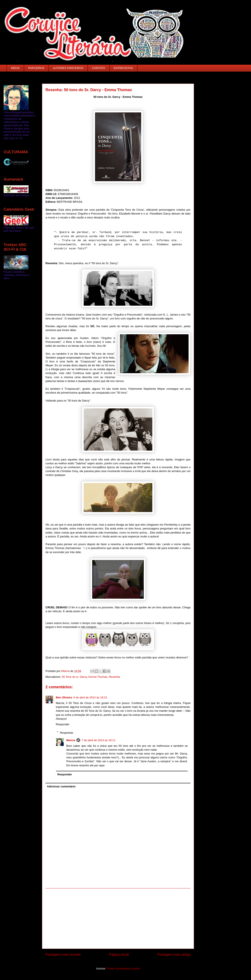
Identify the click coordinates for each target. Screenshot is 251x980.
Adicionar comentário (61, 786)
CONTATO (99, 68)
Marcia (71, 740)
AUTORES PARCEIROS (68, 68)
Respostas (67, 732)
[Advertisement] (118, 919)
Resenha (115, 677)
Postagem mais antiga (174, 955)
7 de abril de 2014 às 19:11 (98, 740)
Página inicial (119, 955)
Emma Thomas (98, 677)
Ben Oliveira (64, 697)
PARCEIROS (36, 68)
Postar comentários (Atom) (123, 968)
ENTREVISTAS (123, 68)
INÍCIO (15, 68)
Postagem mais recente (63, 955)
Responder (63, 724)
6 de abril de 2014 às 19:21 (90, 697)
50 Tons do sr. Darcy (74, 677)
